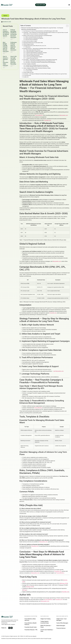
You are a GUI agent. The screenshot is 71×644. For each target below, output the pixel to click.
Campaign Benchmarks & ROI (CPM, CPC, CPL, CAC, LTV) (35, 46)
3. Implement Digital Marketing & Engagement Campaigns (36, 53)
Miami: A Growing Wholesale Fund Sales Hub (34, 37)
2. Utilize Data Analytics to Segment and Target (34, 51)
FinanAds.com (47, 120)
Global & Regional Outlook (29, 44)
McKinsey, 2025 (64, 583)
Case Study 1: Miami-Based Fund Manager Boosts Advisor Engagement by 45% (40, 61)
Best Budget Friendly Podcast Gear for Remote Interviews (6, 47)
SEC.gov (25, 590)
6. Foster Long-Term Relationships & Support (34, 57)
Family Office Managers (62, 623)
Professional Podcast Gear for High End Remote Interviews (14, 46)
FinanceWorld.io (39, 115)
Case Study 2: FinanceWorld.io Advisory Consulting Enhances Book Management (41, 62)
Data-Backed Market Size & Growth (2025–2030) (33, 43)
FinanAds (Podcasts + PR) (31, 630)
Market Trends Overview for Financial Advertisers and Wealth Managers (38, 36)
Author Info (26, 77)
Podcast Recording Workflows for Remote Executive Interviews (14, 34)
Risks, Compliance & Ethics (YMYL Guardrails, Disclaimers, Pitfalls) (37, 68)
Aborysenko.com (64, 115)
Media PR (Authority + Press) (46, 626)
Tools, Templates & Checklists (30, 64)
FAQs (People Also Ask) (29, 72)
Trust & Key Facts (27, 75)
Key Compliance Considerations (32, 70)
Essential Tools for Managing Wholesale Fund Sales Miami (37, 65)
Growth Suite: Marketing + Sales (47, 630)
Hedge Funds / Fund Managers (61, 620)
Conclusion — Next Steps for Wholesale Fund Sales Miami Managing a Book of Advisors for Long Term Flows (45, 74)
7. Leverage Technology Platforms (32, 58)
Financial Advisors (61, 628)
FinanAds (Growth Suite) (31, 627)
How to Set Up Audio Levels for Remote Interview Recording (14, 60)
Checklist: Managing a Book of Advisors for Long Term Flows (37, 67)
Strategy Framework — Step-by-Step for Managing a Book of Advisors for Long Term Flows (41, 49)
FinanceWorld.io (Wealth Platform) (31, 624)
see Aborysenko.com (58, 371)
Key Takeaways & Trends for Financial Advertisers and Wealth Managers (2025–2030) (41, 31)
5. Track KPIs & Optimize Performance (33, 55)
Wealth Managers (61, 626)
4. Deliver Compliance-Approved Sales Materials (34, 54)
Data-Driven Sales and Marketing (32, 40)
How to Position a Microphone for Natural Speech (6, 33)
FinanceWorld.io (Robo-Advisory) (30, 620)
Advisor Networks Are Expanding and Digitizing (34, 38)
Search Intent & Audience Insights (30, 41)
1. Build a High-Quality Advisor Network (33, 50)
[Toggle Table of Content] (67, 26)
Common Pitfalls (29, 71)
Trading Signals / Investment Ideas (45, 622)
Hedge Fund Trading (45, 619)
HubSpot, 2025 (30, 587)
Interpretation (28, 47)
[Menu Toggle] (69, 5)
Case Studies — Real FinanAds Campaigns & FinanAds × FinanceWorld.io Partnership (40, 60)
